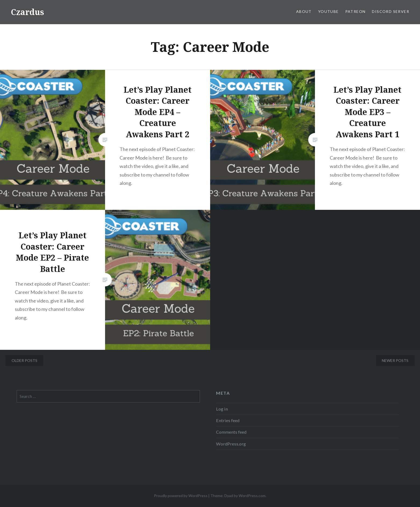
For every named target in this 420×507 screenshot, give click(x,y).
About (304, 11)
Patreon (356, 11)
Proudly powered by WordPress (181, 496)
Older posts (24, 360)
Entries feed (228, 420)
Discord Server (391, 11)
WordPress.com (252, 496)
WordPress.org (231, 444)
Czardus (27, 12)
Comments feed (231, 432)
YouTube (329, 11)
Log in (222, 409)
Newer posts (395, 360)
